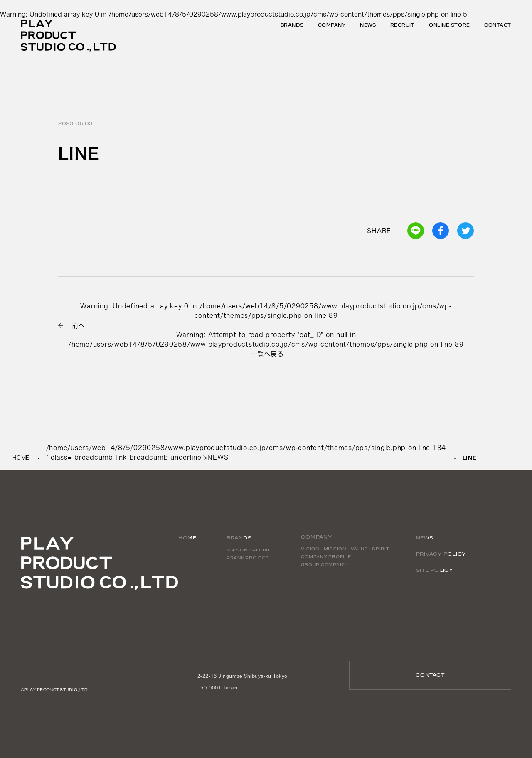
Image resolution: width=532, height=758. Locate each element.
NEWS (368, 26)
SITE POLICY (435, 571)
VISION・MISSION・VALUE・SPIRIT (345, 549)
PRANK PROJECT (248, 558)
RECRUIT (403, 26)
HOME (21, 458)
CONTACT (498, 26)
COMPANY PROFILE (326, 557)
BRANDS (239, 538)
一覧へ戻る (267, 354)
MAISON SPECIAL (249, 550)
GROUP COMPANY (324, 565)
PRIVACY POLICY (441, 554)
